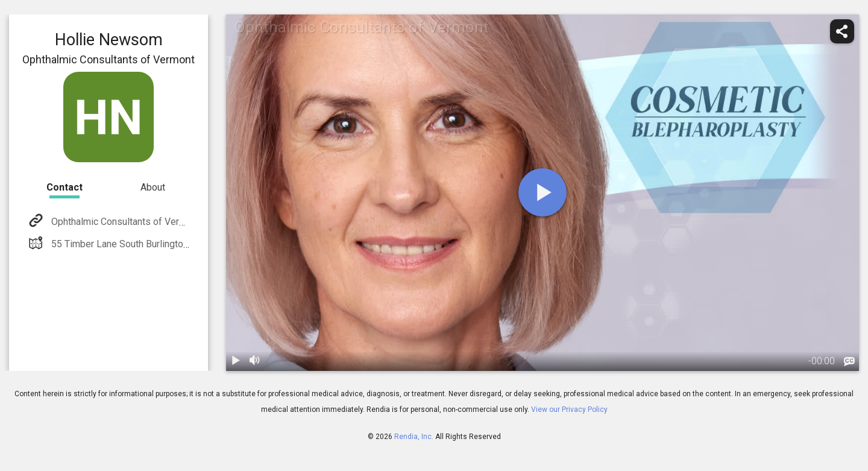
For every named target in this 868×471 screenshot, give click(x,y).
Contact (64, 187)
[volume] (255, 361)
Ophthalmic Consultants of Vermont (124, 222)
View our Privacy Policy (569, 409)
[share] (842, 31)
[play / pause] (236, 361)
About (153, 187)
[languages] (849, 362)
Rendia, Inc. (414, 437)
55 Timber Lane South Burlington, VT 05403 (141, 244)
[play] (542, 192)
